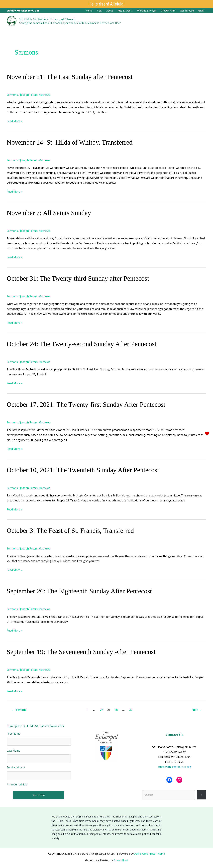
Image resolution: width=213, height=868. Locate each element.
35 (131, 710)
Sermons (12, 95)
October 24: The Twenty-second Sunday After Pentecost (82, 344)
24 (102, 710)
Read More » (14, 121)
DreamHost (121, 860)
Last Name (13, 751)
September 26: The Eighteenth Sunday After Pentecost (79, 591)
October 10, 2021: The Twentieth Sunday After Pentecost (83, 470)
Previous (19, 710)
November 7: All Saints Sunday (49, 213)
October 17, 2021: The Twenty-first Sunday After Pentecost (86, 404)
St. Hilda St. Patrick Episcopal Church (47, 19)
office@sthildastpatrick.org (174, 767)
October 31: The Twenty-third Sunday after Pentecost (78, 278)
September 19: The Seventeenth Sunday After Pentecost (81, 652)
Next (197, 710)
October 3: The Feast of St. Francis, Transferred (70, 531)
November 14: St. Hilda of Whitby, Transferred (70, 142)
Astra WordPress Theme (150, 854)
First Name (13, 734)
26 (116, 710)
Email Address (16, 767)
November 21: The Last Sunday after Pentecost (70, 77)
